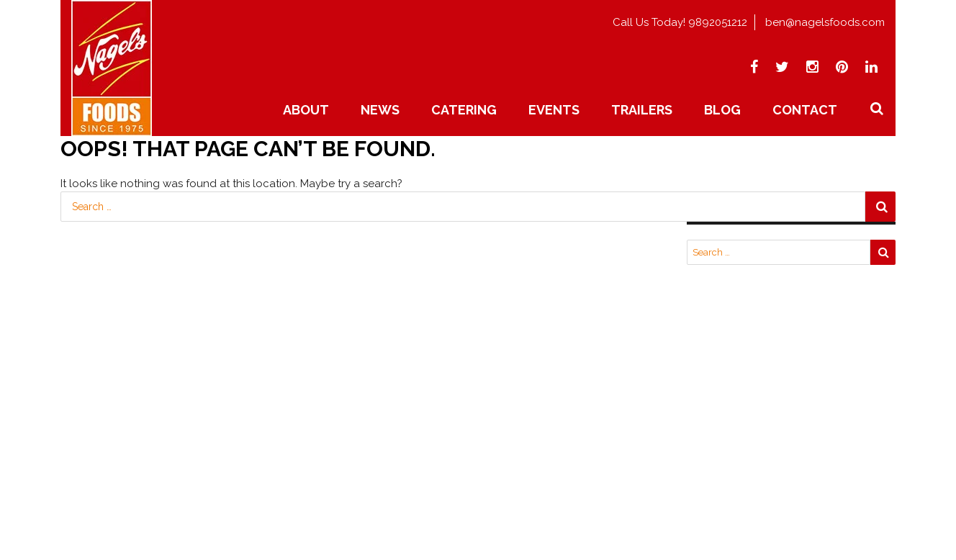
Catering (464, 110)
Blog (722, 110)
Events (554, 110)
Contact (805, 110)
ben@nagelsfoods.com (825, 22)
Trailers (642, 110)
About (306, 110)
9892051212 (718, 22)
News (380, 110)
